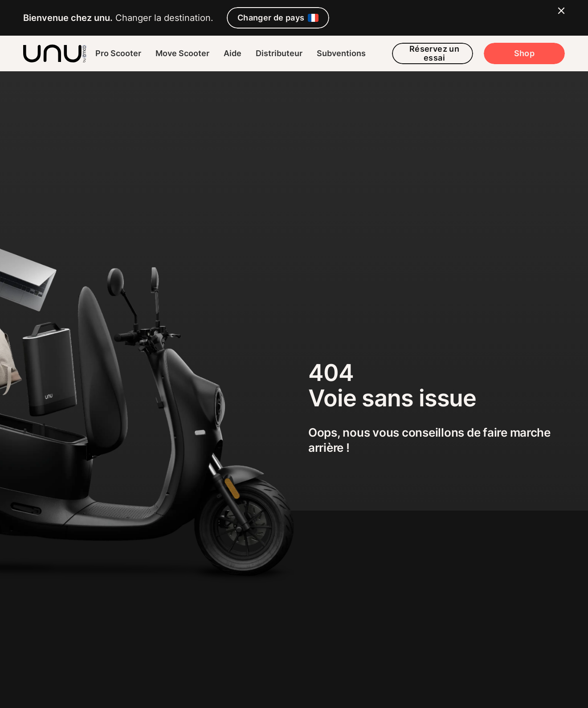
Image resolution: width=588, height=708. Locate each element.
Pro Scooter (118, 53)
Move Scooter (182, 53)
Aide (233, 53)
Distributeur (279, 53)
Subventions (341, 53)
